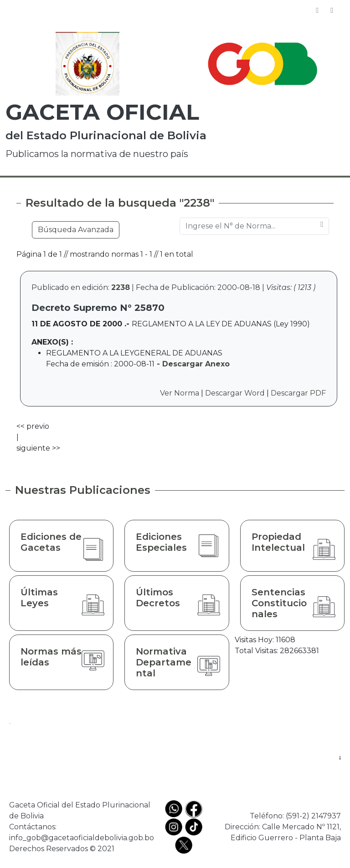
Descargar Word (235, 393)
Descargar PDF (298, 393)
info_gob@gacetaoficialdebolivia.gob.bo (82, 838)
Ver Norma (180, 393)
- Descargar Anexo (192, 364)
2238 (121, 287)
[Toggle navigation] (332, 10)
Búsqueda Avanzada (76, 230)
